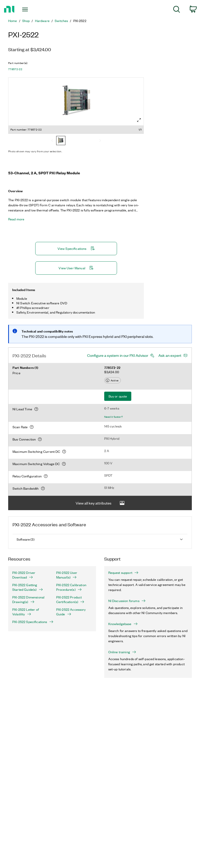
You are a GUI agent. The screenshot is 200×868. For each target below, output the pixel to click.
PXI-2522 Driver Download (24, 575)
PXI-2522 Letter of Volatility (26, 612)
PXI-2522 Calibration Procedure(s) (71, 587)
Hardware (42, 21)
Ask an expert (170, 355)
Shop (26, 21)
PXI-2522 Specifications (30, 622)
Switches (61, 21)
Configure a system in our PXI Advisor (118, 355)
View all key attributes (100, 503)
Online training (122, 652)
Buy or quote (118, 396)
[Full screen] (139, 120)
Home (13, 21)
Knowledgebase (123, 624)
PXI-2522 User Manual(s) (67, 575)
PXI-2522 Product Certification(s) (70, 599)
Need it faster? (114, 417)
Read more (16, 219)
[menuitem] (177, 10)
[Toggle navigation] (31, 9)
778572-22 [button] (15, 69)
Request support (123, 573)
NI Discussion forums (127, 601)
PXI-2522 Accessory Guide (71, 612)
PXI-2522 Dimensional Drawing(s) (28, 599)
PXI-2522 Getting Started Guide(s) (28, 587)
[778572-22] (61, 141)
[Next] (100, 141)
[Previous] (52, 141)
